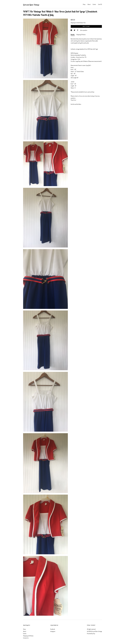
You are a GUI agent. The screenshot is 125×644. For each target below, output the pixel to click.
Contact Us (26, 638)
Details (73, 35)
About (89, 4)
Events (94, 4)
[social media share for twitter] (75, 30)
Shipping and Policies (28, 636)
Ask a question (84, 30)
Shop (84, 4)
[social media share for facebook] (71, 30)
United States (80, 23)
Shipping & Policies (81, 35)
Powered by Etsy (91, 634)
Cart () (100, 4)
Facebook (53, 629)
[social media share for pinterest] (78, 30)
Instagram (53, 631)
